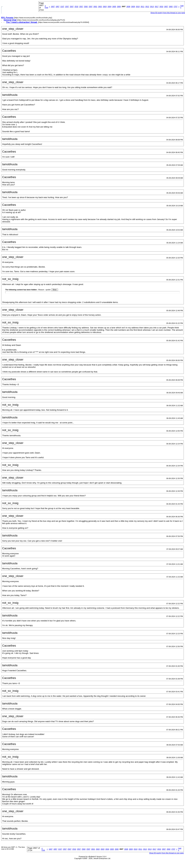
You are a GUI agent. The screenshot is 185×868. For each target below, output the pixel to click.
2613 (152, 6)
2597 (91, 6)
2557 (81, 6)
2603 (105, 6)
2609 (133, 6)
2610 (138, 6)
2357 (67, 6)
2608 (128, 6)
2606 (119, 6)
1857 (57, 6)
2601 (95, 6)
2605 (114, 6)
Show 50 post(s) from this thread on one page (166, 853)
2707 (176, 6)
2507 (72, 6)
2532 (76, 6)
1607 (53, 6)
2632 (161, 6)
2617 (157, 6)
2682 (171, 6)
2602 (100, 6)
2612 (147, 6)
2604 (109, 6)
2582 (86, 6)
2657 (166, 6)
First (46, 6)
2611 (142, 6)
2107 (62, 6)
